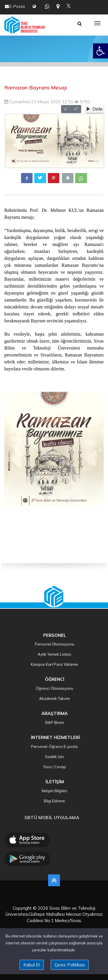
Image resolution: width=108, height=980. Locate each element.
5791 (82, 102)
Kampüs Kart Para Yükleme (54, 664)
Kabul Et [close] (32, 965)
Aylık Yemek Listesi (54, 654)
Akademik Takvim (54, 698)
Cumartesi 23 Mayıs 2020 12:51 (39, 102)
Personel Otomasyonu (54, 644)
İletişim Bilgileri (54, 791)
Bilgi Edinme (54, 801)
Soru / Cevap (54, 767)
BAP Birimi (54, 722)
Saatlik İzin (54, 757)
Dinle (95, 109)
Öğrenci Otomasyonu (54, 688)
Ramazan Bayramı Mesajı (36, 88)
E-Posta (17, 6)
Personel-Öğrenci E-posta (54, 747)
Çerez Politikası (70, 965)
